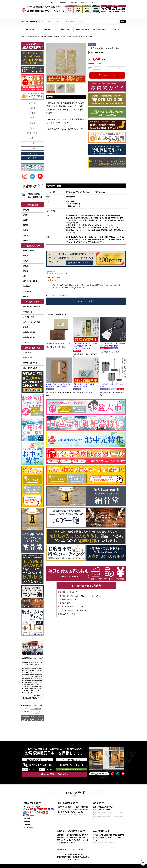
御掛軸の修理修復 (29, 337)
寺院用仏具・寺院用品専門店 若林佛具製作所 (36, 37)
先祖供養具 (27, 291)
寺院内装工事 (28, 312)
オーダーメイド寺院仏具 (32, 307)
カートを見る (109, 2)
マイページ (96, 2)
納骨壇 (26, 296)
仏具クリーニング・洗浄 (32, 322)
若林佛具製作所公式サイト (32, 698)
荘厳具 (26, 261)
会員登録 (84, 2)
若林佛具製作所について (99, 774)
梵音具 (26, 271)
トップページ (34, 2)
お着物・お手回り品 (59, 37)
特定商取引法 (62, 849)
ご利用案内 (62, 2)
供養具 (26, 266)
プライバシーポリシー (80, 849)
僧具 (25, 276)
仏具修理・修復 (29, 317)
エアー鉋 (26, 342)
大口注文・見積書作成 (100, 16)
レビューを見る (48, 2)
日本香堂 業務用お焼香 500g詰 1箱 (58, 343)
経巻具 (26, 256)
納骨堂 (26, 327)
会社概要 (73, 2)
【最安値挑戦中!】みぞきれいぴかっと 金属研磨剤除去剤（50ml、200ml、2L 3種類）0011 (86, 346)
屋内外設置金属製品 (30, 281)
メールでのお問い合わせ (117, 16)
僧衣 (68, 37)
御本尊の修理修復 (29, 332)
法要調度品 (27, 286)
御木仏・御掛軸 (29, 251)
